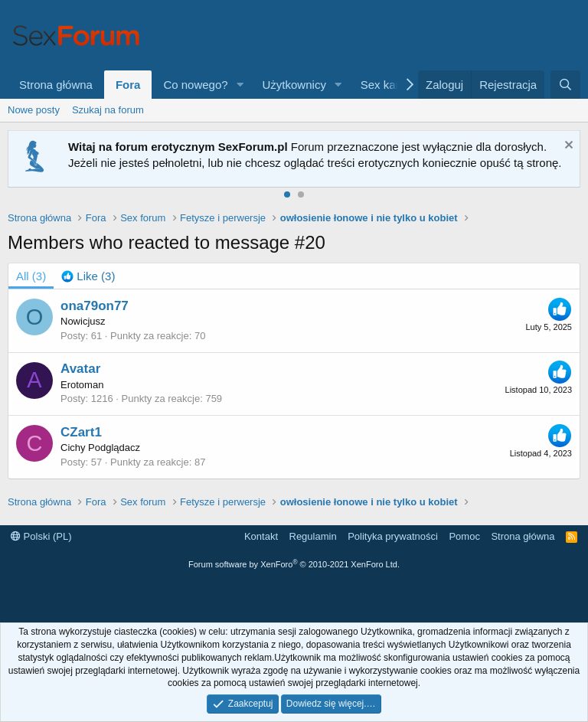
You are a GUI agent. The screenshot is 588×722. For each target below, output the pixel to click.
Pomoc (464, 536)
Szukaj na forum (108, 110)
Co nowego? (195, 85)
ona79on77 (95, 306)
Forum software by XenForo (294, 564)
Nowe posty (34, 110)
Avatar (80, 369)
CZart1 (81, 432)
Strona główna (56, 85)
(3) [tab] (31, 276)
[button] (240, 85)
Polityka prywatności (393, 536)
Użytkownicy (294, 85)
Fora (128, 85)
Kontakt (261, 536)
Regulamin (313, 536)
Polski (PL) (41, 536)
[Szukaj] (565, 85)
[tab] (88, 276)
